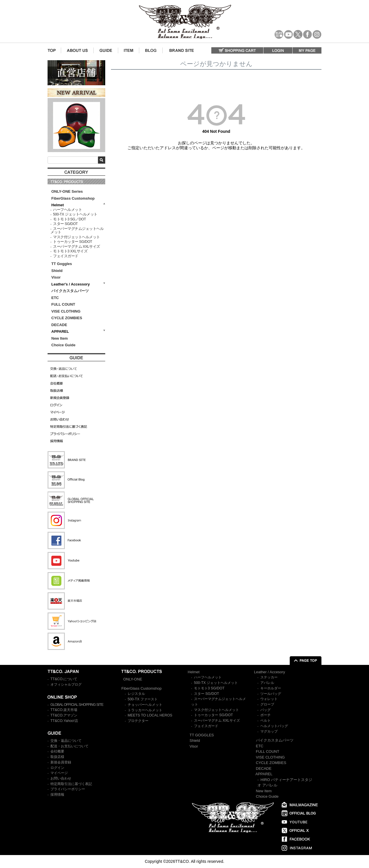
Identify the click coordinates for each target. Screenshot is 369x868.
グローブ (267, 704)
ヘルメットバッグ (274, 726)
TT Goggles (62, 264)
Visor (57, 277)
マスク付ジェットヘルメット (77, 237)
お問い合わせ (61, 778)
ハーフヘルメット (67, 210)
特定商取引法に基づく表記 (71, 784)
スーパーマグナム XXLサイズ (77, 247)
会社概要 (57, 751)
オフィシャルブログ (66, 684)
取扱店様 (57, 757)
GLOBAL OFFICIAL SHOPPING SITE (77, 705)
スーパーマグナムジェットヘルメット (77, 231)
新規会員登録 (61, 762)
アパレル (267, 683)
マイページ (59, 773)
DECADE (59, 325)
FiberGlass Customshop (73, 198)
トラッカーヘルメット (145, 710)
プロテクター (138, 721)
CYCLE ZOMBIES (67, 318)
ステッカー (269, 677)
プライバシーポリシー (68, 789)
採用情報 (57, 795)
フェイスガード (66, 256)
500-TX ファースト (143, 699)
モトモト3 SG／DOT (69, 219)
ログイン (57, 768)
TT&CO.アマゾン (64, 715)
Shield (58, 271)
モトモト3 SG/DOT (209, 688)
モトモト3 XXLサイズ (70, 251)
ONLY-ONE (133, 679)
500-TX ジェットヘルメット (75, 214)
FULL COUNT (63, 304)
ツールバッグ (271, 694)
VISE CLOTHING (66, 311)
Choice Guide (63, 345)
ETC (55, 298)
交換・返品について (66, 741)
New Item (60, 338)
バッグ (266, 710)
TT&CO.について (64, 679)
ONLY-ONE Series (67, 191)
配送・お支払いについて (69, 746)
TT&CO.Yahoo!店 (64, 721)
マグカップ (269, 731)
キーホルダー (271, 688)
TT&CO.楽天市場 (64, 710)
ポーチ (266, 715)
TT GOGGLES (202, 735)
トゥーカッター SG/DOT (73, 242)
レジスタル (136, 694)
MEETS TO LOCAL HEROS (150, 715)
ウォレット (269, 699)
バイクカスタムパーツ (70, 291)
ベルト (266, 721)
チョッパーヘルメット (145, 705)
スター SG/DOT (65, 224)
